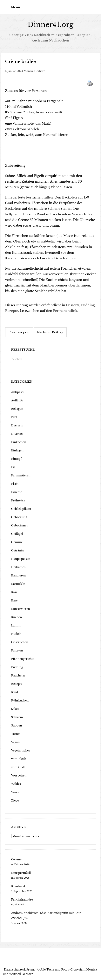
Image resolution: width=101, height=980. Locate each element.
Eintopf (16, 459)
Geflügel (17, 534)
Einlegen (17, 450)
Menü (15, 7)
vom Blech (19, 759)
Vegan (15, 742)
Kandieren (18, 575)
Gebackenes (19, 525)
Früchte (17, 492)
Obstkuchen (20, 642)
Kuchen (16, 617)
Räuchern (18, 675)
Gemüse (17, 542)
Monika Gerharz (34, 71)
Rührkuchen (20, 700)
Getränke (17, 550)
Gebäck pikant (21, 509)
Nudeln (16, 634)
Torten (16, 734)
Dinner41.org (50, 25)
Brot (14, 417)
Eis (13, 467)
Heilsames (18, 567)
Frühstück (18, 500)
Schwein (17, 717)
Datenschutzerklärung (19, 969)
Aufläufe (17, 400)
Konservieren (20, 609)
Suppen (16, 725)
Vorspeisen (19, 775)
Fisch (15, 484)
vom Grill (18, 767)
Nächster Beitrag (50, 332)
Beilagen (17, 409)
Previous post (19, 332)
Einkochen (19, 442)
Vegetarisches (20, 750)
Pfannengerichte (23, 659)
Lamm (16, 625)
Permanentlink (65, 311)
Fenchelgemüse (22, 899)
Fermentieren (21, 475)
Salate (15, 709)
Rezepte (12, 311)
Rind (14, 692)
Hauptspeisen (21, 559)
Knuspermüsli (21, 873)
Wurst (15, 792)
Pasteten (17, 650)
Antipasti (17, 392)
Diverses (17, 434)
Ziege (15, 800)
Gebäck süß (19, 517)
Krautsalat (18, 886)
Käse (14, 592)
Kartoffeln (18, 584)
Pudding (88, 305)
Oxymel (17, 859)
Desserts (73, 305)
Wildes (16, 784)
